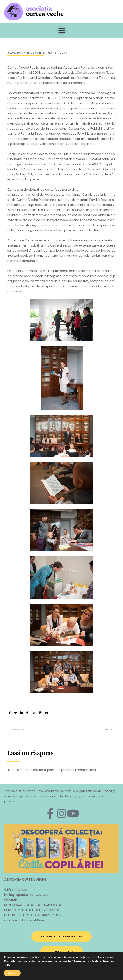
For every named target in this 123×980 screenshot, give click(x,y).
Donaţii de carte (31, 53)
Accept (12, 973)
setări (8, 965)
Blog (11, 53)
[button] (61, 30)
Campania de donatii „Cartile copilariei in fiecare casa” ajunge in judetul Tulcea (90, 731)
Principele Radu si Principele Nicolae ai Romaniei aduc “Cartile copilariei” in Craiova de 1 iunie (33, 731)
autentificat (37, 770)
